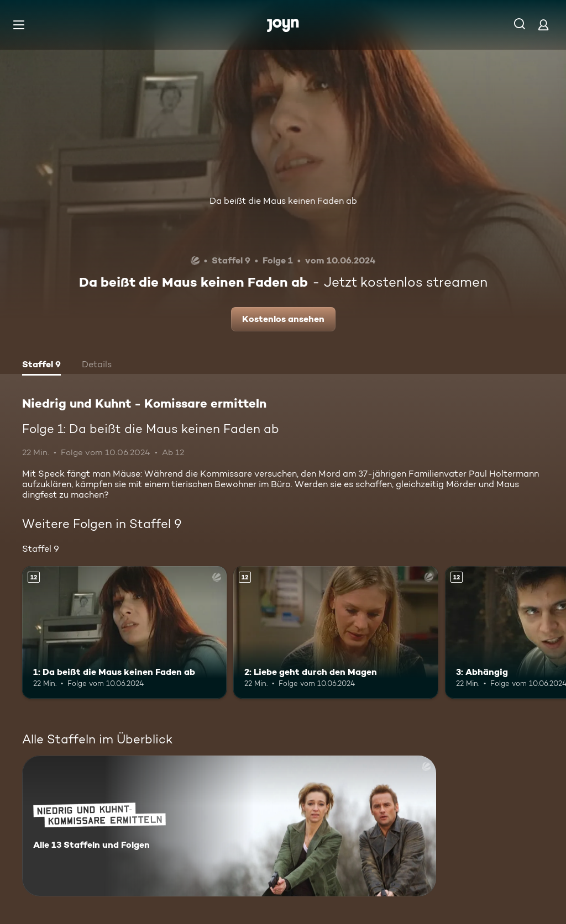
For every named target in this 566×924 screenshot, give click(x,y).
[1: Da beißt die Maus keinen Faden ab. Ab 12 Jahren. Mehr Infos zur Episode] (124, 633)
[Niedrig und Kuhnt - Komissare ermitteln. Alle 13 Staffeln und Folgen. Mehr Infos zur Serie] (229, 826)
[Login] (543, 25)
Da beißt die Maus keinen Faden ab (283, 201)
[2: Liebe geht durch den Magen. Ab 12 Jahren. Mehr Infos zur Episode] (336, 633)
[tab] (41, 366)
